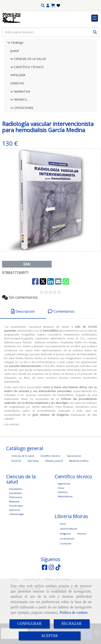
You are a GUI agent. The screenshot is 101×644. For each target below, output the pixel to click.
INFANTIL (20, 125)
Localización (67, 564)
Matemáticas (65, 522)
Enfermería (16, 522)
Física (61, 513)
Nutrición (15, 535)
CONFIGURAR (30, 624)
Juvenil (15, 76)
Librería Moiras (69, 554)
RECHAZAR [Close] (71, 624)
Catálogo (17, 68)
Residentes (16, 518)
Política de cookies (74, 613)
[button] (48, 6)
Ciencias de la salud (23, 481)
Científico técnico (50, 481)
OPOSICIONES (23, 133)
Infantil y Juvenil (54, 486)
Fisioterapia (16, 531)
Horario (82, 559)
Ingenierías (64, 509)
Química (63, 517)
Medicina (14, 527)
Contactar (66, 569)
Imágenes (65, 559)
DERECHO (17, 109)
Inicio (63, 549)
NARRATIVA (22, 117)
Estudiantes (16, 514)
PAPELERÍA (18, 100)
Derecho (16, 486)
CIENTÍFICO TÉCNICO (28, 92)
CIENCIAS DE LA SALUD (30, 84)
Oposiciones (74, 481)
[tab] (23, 337)
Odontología (17, 539)
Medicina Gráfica (79, 486)
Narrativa (33, 486)
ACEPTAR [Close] (49, 636)
